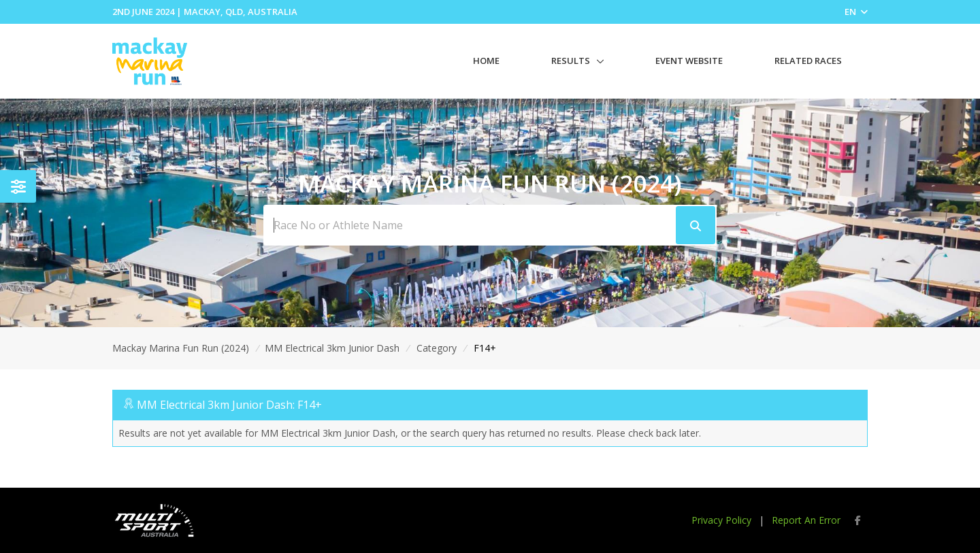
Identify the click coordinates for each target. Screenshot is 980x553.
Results (571, 61)
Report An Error (806, 520)
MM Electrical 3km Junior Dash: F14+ (229, 405)
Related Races (808, 61)
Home (486, 61)
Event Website (689, 61)
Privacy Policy (721, 520)
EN (856, 12)
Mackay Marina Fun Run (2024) (181, 348)
